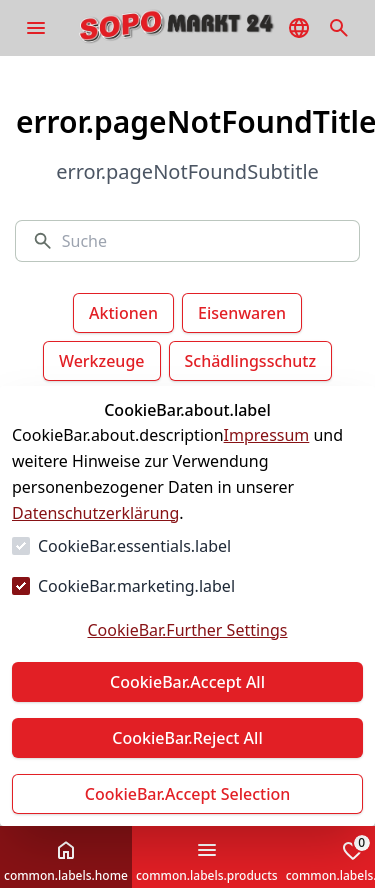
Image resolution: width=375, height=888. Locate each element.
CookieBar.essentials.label (134, 546)
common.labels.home (66, 861)
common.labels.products (207, 861)
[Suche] (202, 241)
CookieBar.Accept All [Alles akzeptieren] (187, 682)
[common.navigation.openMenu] (36, 28)
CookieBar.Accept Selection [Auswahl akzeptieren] (188, 794)
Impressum (267, 435)
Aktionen (123, 313)
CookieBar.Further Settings (187, 630)
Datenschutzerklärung (95, 513)
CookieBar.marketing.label (136, 586)
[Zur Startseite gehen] (206, 27)
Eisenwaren (242, 313)
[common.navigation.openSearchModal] (339, 28)
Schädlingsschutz (251, 361)
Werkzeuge (102, 361)
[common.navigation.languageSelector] (299, 28)
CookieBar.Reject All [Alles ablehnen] (187, 738)
